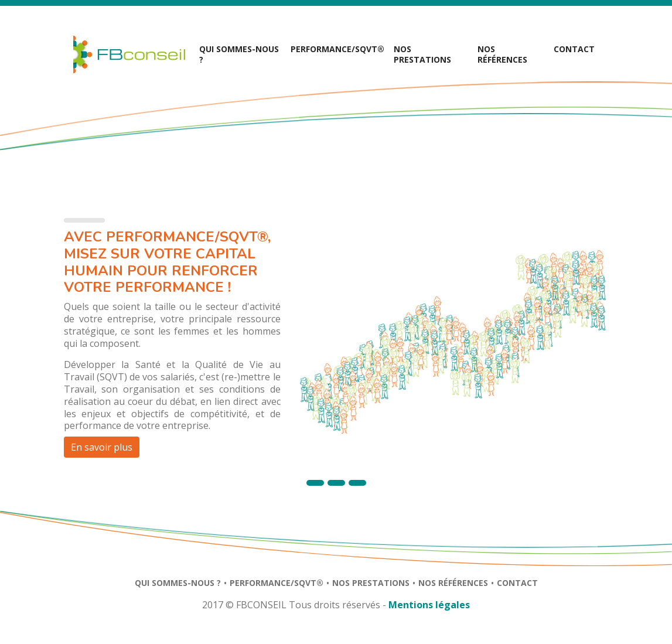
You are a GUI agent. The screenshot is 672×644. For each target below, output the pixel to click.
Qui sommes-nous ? (239, 54)
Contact (574, 49)
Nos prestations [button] (422, 54)
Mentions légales (429, 605)
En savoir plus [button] (102, 447)
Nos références (502, 54)
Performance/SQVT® (277, 583)
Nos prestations (371, 583)
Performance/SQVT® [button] (337, 49)
